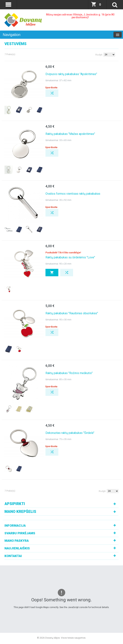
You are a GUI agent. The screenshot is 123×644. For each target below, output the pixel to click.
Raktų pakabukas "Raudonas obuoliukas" (72, 313)
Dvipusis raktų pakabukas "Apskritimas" (71, 74)
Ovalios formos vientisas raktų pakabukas (73, 194)
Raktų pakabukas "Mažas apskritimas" (70, 134)
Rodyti (99, 55)
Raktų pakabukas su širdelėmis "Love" (70, 257)
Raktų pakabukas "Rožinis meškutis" (69, 373)
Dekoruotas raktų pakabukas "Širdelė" (70, 433)
